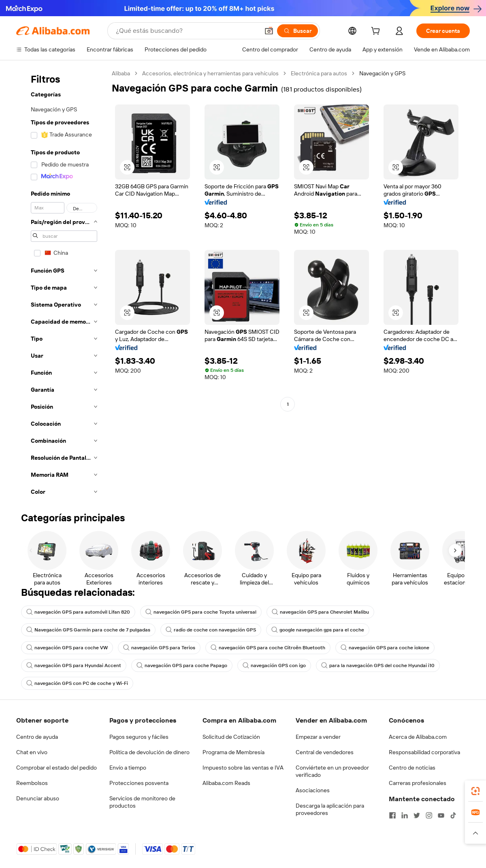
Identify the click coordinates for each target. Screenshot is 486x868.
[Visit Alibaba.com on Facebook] (392, 815)
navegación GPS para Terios (159, 648)
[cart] (377, 32)
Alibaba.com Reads (226, 783)
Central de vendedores (325, 752)
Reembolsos (32, 783)
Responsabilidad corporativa (424, 752)
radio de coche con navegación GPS (211, 630)
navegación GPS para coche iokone (385, 648)
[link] (475, 791)
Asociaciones (313, 790)
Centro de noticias (412, 768)
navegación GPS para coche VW (67, 648)
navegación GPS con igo (274, 665)
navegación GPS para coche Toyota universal (201, 612)
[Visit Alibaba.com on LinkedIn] (405, 815)
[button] (269, 31)
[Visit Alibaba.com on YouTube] (441, 815)
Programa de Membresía (233, 752)
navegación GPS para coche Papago (182, 665)
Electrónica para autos (319, 73)
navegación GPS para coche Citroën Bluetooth (268, 648)
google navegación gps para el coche (318, 630)
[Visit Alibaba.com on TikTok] (453, 815)
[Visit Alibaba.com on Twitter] (417, 815)
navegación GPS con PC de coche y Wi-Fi (77, 683)
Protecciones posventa (139, 783)
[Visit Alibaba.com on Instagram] (429, 815)
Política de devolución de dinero (149, 752)
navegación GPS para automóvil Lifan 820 (78, 612)
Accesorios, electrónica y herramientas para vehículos (210, 73)
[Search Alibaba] (187, 31)
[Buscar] (297, 31)
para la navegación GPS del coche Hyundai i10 (378, 665)
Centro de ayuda (37, 737)
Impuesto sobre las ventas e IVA (243, 768)
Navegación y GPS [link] (382, 73)
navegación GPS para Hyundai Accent (74, 665)
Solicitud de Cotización (231, 737)
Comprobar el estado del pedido (56, 768)
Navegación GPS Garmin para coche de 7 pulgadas (88, 630)
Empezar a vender (318, 737)
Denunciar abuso (38, 798)
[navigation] (62, 285)
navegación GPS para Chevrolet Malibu (320, 612)
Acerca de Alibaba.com (418, 737)
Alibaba (121, 73)
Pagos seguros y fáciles (139, 737)
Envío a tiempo (128, 768)
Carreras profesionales (418, 783)
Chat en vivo (32, 752)
